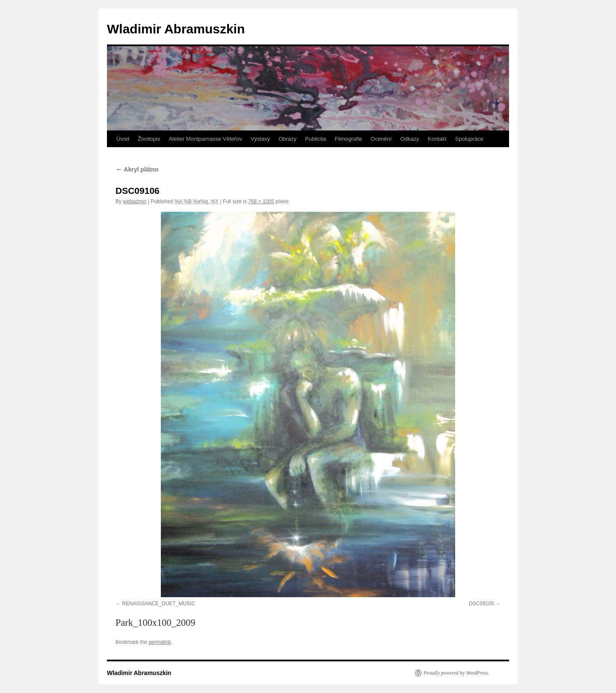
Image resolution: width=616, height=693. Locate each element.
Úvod (123, 139)
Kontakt (437, 139)
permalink (160, 642)
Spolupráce (469, 139)
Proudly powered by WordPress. (456, 673)
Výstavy (261, 139)
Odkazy (410, 139)
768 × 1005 (261, 201)
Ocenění (381, 139)
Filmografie (348, 139)
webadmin (135, 201)
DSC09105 (481, 604)
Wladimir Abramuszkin (176, 29)
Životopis (149, 139)
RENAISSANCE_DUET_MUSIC (158, 604)
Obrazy (287, 139)
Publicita (315, 139)
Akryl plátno (137, 169)
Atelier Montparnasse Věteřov (205, 139)
